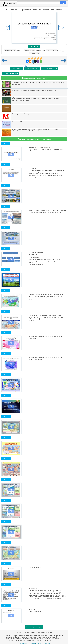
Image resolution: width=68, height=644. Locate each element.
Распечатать (34, 47)
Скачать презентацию (11, 73)
